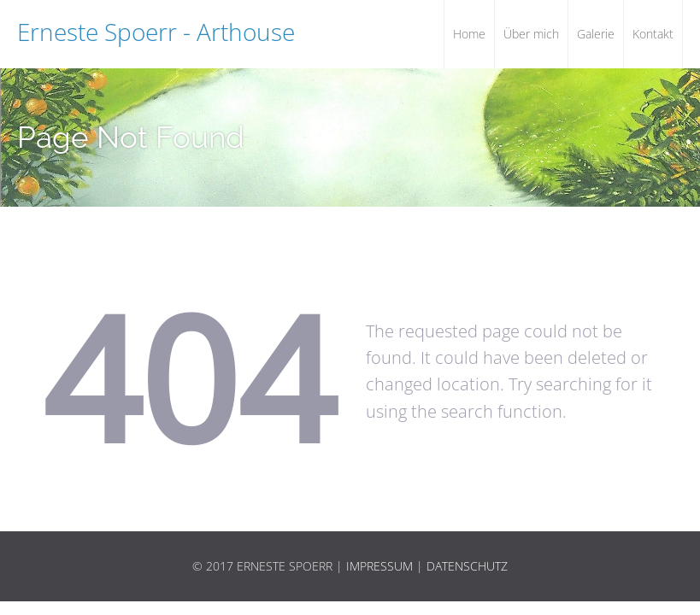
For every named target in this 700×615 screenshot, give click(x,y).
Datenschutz (467, 566)
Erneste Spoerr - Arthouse (156, 32)
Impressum (379, 566)
